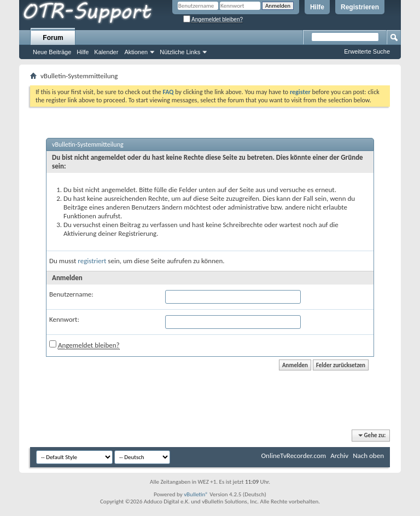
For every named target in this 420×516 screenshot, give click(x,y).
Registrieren (360, 7)
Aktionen (136, 52)
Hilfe (317, 7)
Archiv (339, 456)
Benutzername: (71, 294)
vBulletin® (196, 494)
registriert (92, 261)
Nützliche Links (180, 52)
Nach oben (368, 456)
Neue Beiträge (52, 52)
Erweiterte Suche (367, 51)
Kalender (106, 52)
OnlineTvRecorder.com (294, 456)
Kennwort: (64, 319)
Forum (53, 38)
